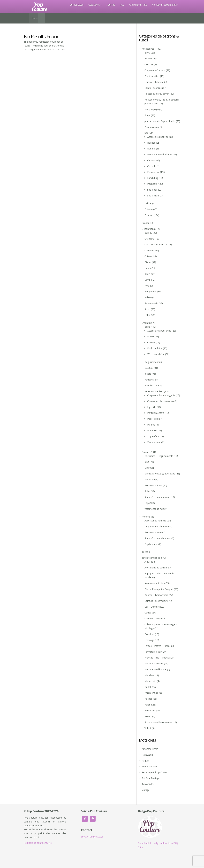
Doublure (149, 634)
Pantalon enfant (156, 413)
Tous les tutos (76, 5)
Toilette (149, 209)
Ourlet (148, 687)
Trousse (149, 215)
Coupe (148, 613)
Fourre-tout (153, 172)
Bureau (148, 233)
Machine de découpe (155, 669)
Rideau (148, 297)
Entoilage (149, 640)
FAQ (122, 5)
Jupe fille (152, 407)
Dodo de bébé (155, 348)
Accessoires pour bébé (159, 331)
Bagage (151, 143)
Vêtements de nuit (154, 509)
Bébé (147, 327)
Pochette (152, 184)
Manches (149, 675)
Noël (147, 286)
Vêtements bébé (156, 354)
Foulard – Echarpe (154, 82)
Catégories (94, 5)
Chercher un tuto (138, 5)
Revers (148, 716)
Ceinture (149, 64)
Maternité (150, 479)
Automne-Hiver (150, 749)
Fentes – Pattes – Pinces (158, 646)
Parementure (151, 693)
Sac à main (153, 196)
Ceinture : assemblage (156, 601)
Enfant (145, 323)
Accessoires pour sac (158, 137)
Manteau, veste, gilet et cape (160, 474)
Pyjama (151, 425)
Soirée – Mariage (151, 778)
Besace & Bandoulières (160, 154)
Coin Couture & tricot (156, 244)
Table (147, 315)
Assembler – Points (155, 583)
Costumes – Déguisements (159, 456)
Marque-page (152, 109)
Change (151, 342)
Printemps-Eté (149, 766)
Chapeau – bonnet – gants (161, 395)
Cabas (151, 160)
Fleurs (148, 268)
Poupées (149, 380)
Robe (147, 491)
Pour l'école (151, 385)
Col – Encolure (152, 607)
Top (147, 503)
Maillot (148, 468)
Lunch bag (153, 178)
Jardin (147, 274)
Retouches (150, 710)
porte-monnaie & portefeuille (160, 121)
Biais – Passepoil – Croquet (159, 589)
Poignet (149, 705)
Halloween (147, 755)
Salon (147, 309)
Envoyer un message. (92, 837)
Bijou (147, 53)
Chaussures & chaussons (161, 401)
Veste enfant (154, 442)
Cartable (152, 166)
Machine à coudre (154, 663)
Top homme (151, 544)
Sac (146, 133)
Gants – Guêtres (153, 88)
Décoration (148, 229)
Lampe (148, 280)
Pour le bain (154, 419)
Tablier (148, 203)
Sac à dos (152, 190)
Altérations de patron (156, 568)
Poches (148, 699)
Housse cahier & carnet (157, 94)
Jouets (148, 374)
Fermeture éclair (153, 652)
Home (35, 18)
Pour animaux (152, 127)
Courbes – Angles (154, 618)
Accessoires (148, 49)
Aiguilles (149, 562)
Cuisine (148, 256)
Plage (147, 115)
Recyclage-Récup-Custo (154, 772)
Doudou (149, 368)
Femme (146, 452)
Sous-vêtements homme (158, 538)
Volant (148, 728)
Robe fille (152, 430)
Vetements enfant (154, 391)
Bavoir (151, 337)
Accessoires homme (155, 521)
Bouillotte (150, 58)
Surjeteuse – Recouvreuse (158, 722)
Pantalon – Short (153, 485)
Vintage (146, 790)
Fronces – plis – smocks (157, 658)
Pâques (146, 761)
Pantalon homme (154, 532)
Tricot (145, 552)
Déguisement (152, 362)
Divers (148, 262)
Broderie (146, 223)
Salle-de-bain (151, 303)
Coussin (149, 250)
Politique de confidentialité (38, 843)
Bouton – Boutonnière (156, 595)
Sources (111, 5)
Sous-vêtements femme (157, 497)
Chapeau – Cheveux (155, 70)
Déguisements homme (157, 526)
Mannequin (150, 681)
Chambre (149, 239)
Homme (146, 517)
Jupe (147, 462)
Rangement (151, 291)
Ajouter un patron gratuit (165, 5)
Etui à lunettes (152, 76)
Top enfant (153, 436)
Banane (151, 149)
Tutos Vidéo (148, 784)
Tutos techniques (151, 558)
